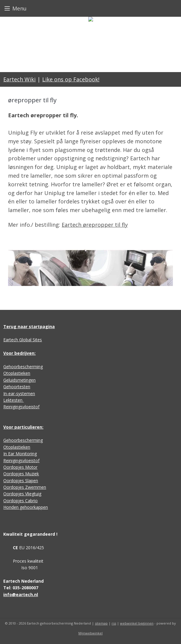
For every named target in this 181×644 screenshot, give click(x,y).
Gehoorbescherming (23, 367)
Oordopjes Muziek (21, 474)
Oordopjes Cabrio (20, 501)
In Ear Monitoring (20, 454)
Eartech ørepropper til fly (95, 225)
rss (114, 623)
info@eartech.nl (21, 594)
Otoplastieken (17, 373)
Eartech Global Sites (23, 340)
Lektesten (13, 400)
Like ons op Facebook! (71, 79)
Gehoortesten (17, 387)
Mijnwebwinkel (90, 633)
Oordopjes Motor (20, 467)
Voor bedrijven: (19, 353)
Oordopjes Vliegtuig (22, 494)
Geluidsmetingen (19, 380)
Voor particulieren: (23, 427)
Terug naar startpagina (29, 326)
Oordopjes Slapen (21, 481)
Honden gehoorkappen (26, 507)
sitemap (101, 623)
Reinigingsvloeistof (21, 407)
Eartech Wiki (19, 79)
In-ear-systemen (19, 393)
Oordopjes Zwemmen (25, 487)
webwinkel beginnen (137, 623)
